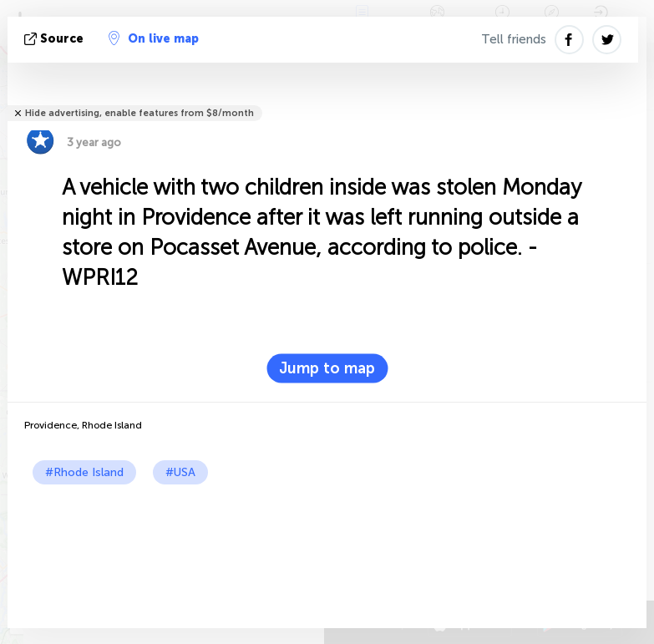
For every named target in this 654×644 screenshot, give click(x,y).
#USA (180, 472)
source (56, 39)
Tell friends (514, 39)
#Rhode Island (84, 472)
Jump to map (327, 368)
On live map (154, 38)
